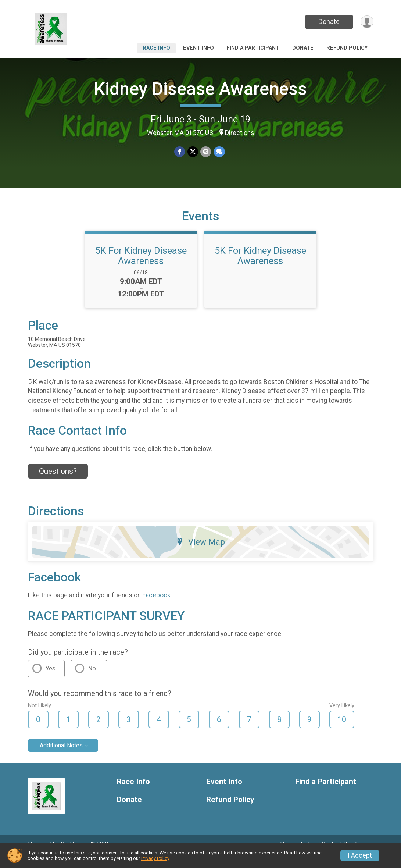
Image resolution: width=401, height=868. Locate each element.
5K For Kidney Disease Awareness (141, 266)
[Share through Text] (219, 152)
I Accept (360, 855)
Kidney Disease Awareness (200, 89)
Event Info (198, 48)
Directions (240, 133)
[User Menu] (367, 22)
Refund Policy (347, 48)
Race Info (156, 48)
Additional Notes (61, 756)
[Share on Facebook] (180, 152)
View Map (200, 552)
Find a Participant (253, 48)
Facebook (156, 605)
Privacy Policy (155, 858)
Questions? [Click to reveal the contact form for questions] (58, 481)
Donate (328, 22)
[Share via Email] (206, 152)
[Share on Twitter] (193, 152)
